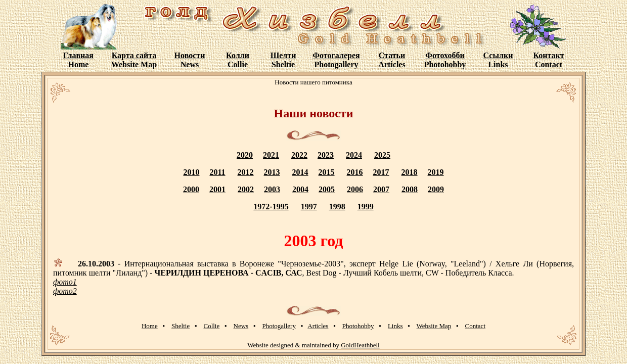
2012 (246, 172)
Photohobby (445, 64)
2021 (271, 155)
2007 (381, 189)
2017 (381, 172)
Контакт (548, 55)
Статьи (392, 55)
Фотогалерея (336, 55)
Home (79, 64)
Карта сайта (134, 55)
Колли (238, 55)
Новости (190, 55)
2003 (272, 189)
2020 (245, 155)
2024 (354, 155)
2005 (327, 189)
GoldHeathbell (360, 345)
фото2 (65, 291)
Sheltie (283, 64)
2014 (300, 172)
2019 (436, 172)
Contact (549, 64)
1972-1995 (271, 207)
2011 (217, 172)
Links (498, 64)
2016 (355, 172)
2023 (326, 155)
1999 (366, 207)
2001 (217, 189)
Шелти (283, 55)
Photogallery (336, 64)
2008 (410, 189)
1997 (309, 207)
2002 (246, 189)
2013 (272, 172)
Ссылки (498, 55)
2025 (382, 155)
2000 (191, 189)
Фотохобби (445, 55)
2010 (191, 172)
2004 (300, 189)
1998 (337, 207)
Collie (238, 64)
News (190, 64)
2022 (299, 155)
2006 (355, 189)
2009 (436, 189)
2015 (327, 172)
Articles (392, 64)
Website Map (134, 64)
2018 (410, 172)
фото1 (65, 282)
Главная (78, 55)
